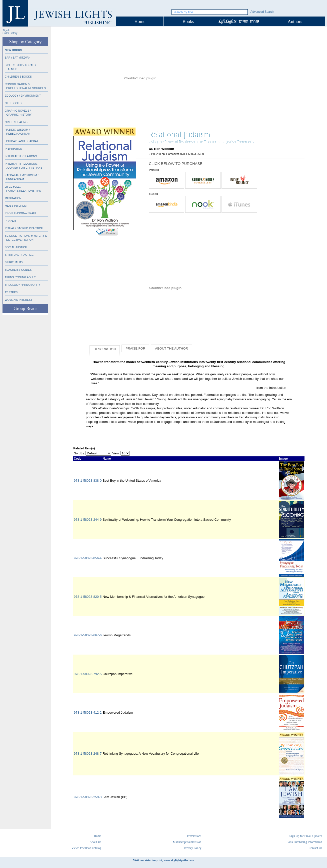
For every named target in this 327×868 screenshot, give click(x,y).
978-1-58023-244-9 (88, 520)
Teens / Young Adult (20, 277)
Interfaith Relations (21, 156)
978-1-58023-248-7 (88, 754)
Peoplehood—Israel (21, 213)
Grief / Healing (16, 122)
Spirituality (14, 262)
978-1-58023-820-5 (88, 597)
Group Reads (25, 309)
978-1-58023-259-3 (88, 797)
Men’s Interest (16, 206)
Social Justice (16, 247)
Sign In (6, 30)
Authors (295, 22)
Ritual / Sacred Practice (24, 228)
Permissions (194, 836)
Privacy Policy (192, 848)
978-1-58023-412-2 (88, 712)
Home (140, 22)
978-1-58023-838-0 (88, 481)
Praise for (135, 348)
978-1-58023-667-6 (88, 635)
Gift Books (13, 103)
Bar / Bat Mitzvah (18, 58)
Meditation (13, 198)
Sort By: (79, 453)
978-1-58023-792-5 (88, 674)
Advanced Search (262, 12)
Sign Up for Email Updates (306, 836)
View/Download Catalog (86, 848)
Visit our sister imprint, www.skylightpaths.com (163, 860)
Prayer (10, 221)
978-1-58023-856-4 (88, 558)
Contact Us (315, 848)
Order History (10, 33)
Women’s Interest (19, 300)
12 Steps (11, 292)
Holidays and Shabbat (21, 141)
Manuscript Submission (187, 842)
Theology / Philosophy (22, 285)
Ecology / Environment (23, 96)
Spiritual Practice (19, 255)
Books (188, 22)
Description (105, 349)
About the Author (171, 348)
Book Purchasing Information (304, 842)
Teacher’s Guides (18, 270)
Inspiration (13, 149)
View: (116, 453)
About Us (95, 842)
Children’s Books (18, 77)
